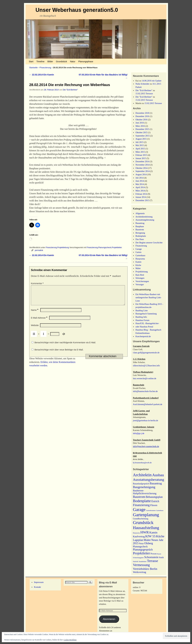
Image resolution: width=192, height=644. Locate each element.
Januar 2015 (141, 158)
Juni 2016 (140, 123)
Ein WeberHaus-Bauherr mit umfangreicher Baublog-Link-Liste (148, 298)
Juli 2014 (139, 178)
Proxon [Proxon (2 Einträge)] (154, 554)
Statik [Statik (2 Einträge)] (161, 557)
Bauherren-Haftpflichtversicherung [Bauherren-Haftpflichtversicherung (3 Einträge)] (145, 492)
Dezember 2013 (142, 200)
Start (31, 61)
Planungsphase (86, 61)
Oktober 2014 (141, 168)
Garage (139, 249)
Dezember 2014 (142, 161)
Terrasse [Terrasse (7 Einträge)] (152, 561)
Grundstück (61, 61)
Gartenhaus (140, 255)
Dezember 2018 (142, 113)
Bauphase (140, 226)
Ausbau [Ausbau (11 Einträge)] (158, 475)
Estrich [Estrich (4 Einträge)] (155, 501)
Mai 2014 (140, 184)
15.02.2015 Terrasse (144, 94)
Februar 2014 (141, 194)
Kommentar (37, 283)
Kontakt (37, 587)
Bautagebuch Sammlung (146, 314)
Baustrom (140, 230)
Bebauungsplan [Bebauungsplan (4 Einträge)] (154, 497)
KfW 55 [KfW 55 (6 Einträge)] (150, 536)
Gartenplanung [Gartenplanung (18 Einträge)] (146, 515)
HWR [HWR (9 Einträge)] (145, 532)
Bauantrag (140, 223)
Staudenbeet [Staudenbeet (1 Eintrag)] (143, 561)
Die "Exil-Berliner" (70, 90)
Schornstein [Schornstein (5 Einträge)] (151, 557)
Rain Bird (140, 275)
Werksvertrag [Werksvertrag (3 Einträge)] (139, 572)
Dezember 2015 (142, 129)
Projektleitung (63, 247)
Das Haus (140, 239)
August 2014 (141, 174)
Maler (138, 268)
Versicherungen (142, 281)
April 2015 (140, 149)
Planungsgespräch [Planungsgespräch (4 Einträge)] (143, 550)
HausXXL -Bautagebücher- (147, 323)
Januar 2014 (141, 197)
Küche (138, 265)
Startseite (33, 68)
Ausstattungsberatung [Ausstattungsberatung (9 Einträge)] (148, 480)
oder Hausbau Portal (144, 327)
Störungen (140, 278)
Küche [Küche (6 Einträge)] (160, 536)
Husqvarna (140, 259)
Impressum (39, 582)
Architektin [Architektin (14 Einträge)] (142, 475)
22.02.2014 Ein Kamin (42, 75)
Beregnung (140, 233)
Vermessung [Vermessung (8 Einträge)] (141, 565)
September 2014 (142, 171)
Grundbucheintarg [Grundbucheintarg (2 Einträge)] (141, 519)
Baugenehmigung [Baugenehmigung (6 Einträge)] (144, 487)
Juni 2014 (140, 181)
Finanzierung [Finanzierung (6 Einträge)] (141, 505)
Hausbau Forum (142, 320)
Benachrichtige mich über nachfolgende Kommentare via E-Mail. (65, 346)
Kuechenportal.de (143, 336)
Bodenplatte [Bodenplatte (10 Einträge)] (142, 501)
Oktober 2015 (141, 132)
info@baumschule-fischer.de (145, 391)
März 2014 (140, 191)
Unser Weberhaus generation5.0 (77, 10)
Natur (73, 61)
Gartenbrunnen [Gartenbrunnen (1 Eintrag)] (151, 510)
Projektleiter (117, 247)
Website (35, 329)
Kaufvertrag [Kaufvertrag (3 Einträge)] (139, 536)
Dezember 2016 (142, 116)
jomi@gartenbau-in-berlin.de (145, 420)
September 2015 (142, 136)
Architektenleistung (144, 217)
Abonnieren (109, 619)
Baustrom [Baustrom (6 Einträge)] (139, 497)
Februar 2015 (141, 155)
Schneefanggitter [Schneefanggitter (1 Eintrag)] (138, 558)
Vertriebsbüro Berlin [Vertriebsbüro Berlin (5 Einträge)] (145, 569)
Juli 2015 (139, 142)
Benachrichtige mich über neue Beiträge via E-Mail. (59, 353)
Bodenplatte (141, 236)
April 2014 (140, 187)
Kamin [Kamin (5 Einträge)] (153, 532)
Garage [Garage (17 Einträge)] (139, 509)
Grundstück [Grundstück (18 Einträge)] (143, 523)
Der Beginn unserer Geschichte (149, 243)
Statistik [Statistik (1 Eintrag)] (136, 561)
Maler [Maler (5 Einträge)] (147, 540)
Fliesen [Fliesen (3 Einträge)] (154, 505)
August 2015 (141, 139)
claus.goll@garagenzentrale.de (146, 353)
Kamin (138, 262)
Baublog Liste (142, 310)
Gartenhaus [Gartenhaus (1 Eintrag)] (160, 510)
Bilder (50, 61)
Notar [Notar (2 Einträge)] (141, 543)
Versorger (140, 284)
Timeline (40, 61)
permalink (39, 250)
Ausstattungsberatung (145, 220)
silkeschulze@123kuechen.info (146, 366)
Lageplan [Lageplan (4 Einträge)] (138, 540)
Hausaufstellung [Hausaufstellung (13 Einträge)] (146, 528)
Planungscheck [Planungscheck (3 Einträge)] (140, 547)
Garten (138, 252)
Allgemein (140, 213)
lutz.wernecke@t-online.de (145, 378)
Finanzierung (45, 68)
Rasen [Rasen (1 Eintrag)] (159, 554)
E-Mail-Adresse (39, 321)
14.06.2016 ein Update (152, 81)
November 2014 (142, 165)
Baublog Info (141, 317)
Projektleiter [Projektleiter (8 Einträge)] (141, 553)
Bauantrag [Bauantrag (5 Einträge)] (156, 483)
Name (35, 314)
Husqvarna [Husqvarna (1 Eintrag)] (136, 533)
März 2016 (140, 126)
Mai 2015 (140, 145)
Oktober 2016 (141, 120)
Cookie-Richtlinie (70, 640)
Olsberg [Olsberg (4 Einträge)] (149, 543)
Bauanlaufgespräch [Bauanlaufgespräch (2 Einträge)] (141, 484)
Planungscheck (105, 247)
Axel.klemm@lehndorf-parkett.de (148, 404)
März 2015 (140, 152)
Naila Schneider (142, 84)
